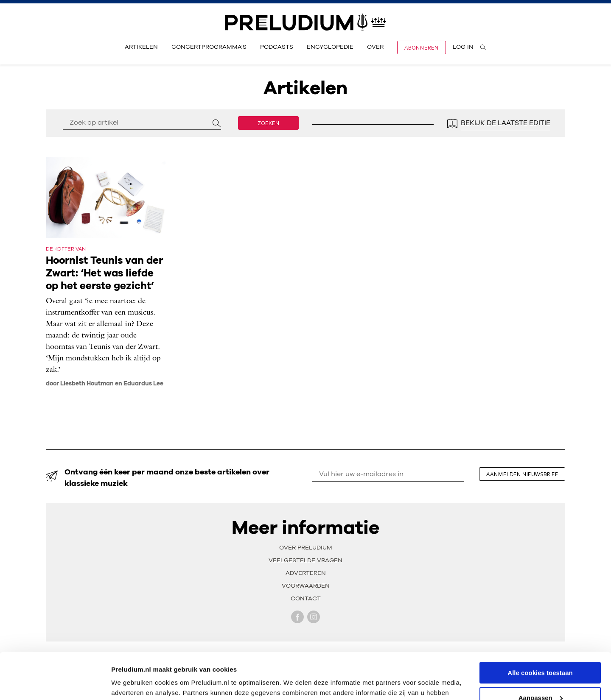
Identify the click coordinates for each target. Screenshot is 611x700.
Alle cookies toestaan (540, 629)
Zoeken (269, 123)
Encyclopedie (330, 47)
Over (375, 47)
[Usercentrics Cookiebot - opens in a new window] (55, 683)
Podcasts (277, 47)
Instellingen (129, 683)
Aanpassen (541, 654)
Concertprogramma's (209, 47)
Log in (463, 47)
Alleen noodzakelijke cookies (540, 679)
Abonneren (422, 47)
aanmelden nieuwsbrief (522, 474)
